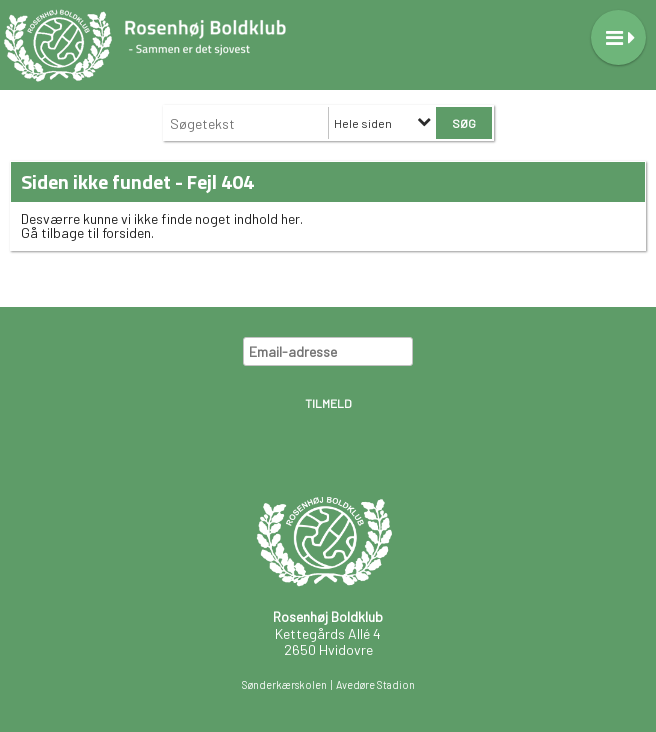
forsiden (126, 232)
